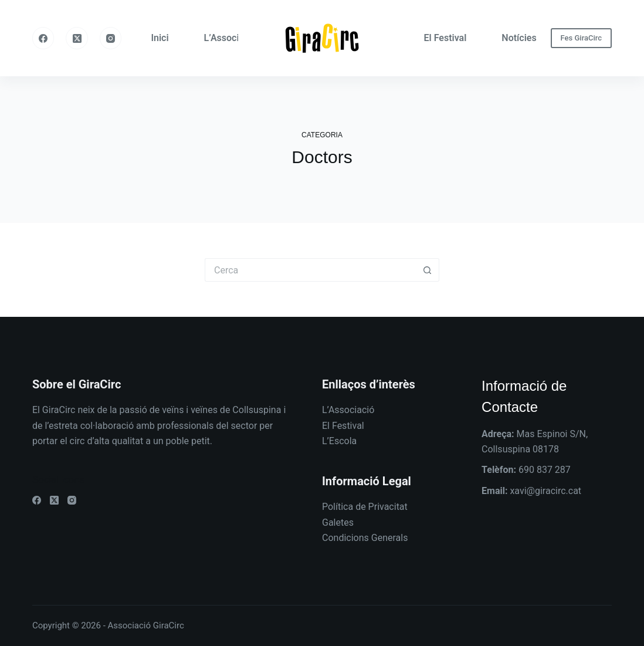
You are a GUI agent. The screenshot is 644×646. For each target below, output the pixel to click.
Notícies (519, 38)
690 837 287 (545, 470)
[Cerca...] (310, 270)
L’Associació (231, 38)
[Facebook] (43, 38)
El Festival (445, 38)
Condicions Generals (365, 538)
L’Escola (339, 441)
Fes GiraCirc (582, 38)
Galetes (338, 522)
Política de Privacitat (365, 507)
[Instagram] (111, 38)
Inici (160, 38)
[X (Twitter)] (77, 38)
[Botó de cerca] (428, 270)
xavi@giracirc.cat (545, 491)
